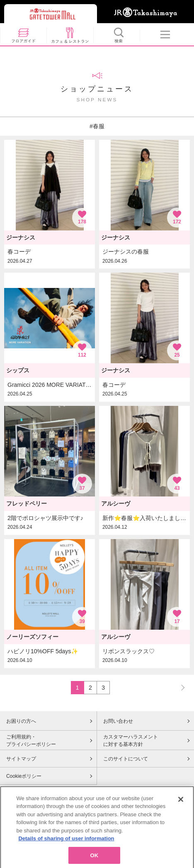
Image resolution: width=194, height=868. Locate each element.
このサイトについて (126, 759)
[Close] (181, 804)
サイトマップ (21, 759)
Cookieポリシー (24, 776)
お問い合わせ (118, 721)
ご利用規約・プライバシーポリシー (31, 741)
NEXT (179, 687)
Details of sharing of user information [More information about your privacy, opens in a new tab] (66, 844)
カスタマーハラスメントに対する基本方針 (131, 741)
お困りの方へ (21, 721)
